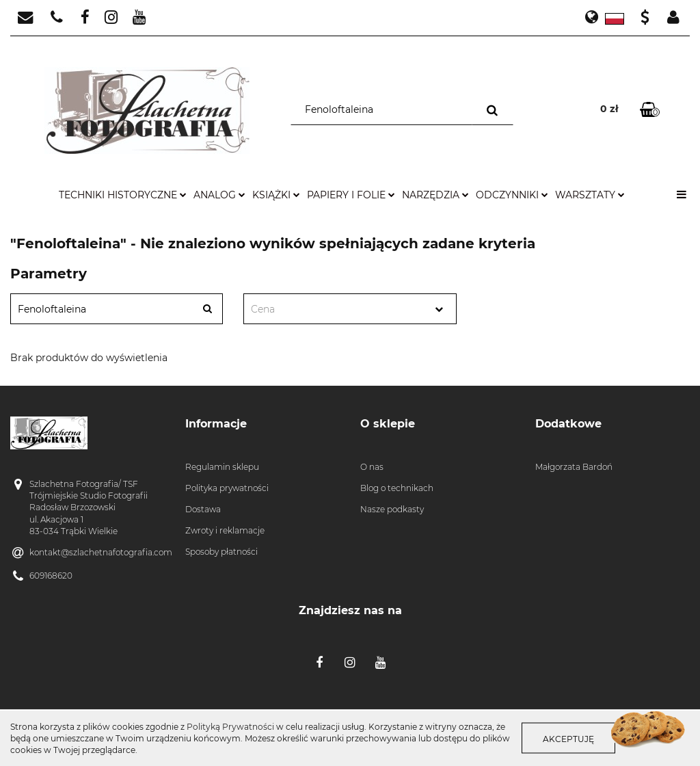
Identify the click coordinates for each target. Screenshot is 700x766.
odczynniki (512, 195)
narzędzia (435, 195)
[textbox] (338, 309)
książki (276, 195)
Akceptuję (568, 739)
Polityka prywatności (227, 488)
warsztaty (590, 195)
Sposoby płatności (221, 552)
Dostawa (203, 509)
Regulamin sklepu (222, 467)
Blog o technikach (397, 488)
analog (219, 195)
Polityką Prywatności (230, 727)
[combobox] (350, 309)
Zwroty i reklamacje (225, 530)
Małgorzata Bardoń (574, 467)
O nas (372, 467)
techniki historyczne (123, 195)
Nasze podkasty (392, 509)
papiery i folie (351, 195)
